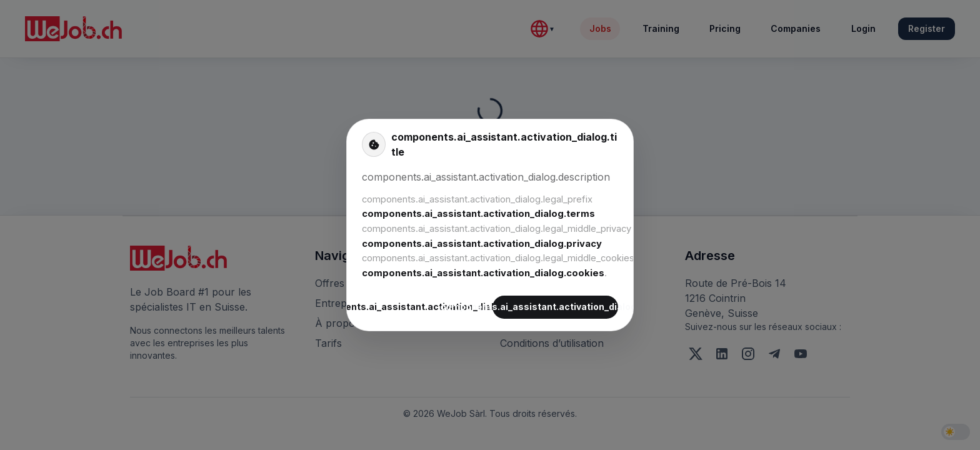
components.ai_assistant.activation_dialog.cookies (483, 273)
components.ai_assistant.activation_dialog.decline (425, 307)
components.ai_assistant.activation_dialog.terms (478, 214)
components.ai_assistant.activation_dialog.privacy (482, 244)
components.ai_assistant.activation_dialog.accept (555, 307)
